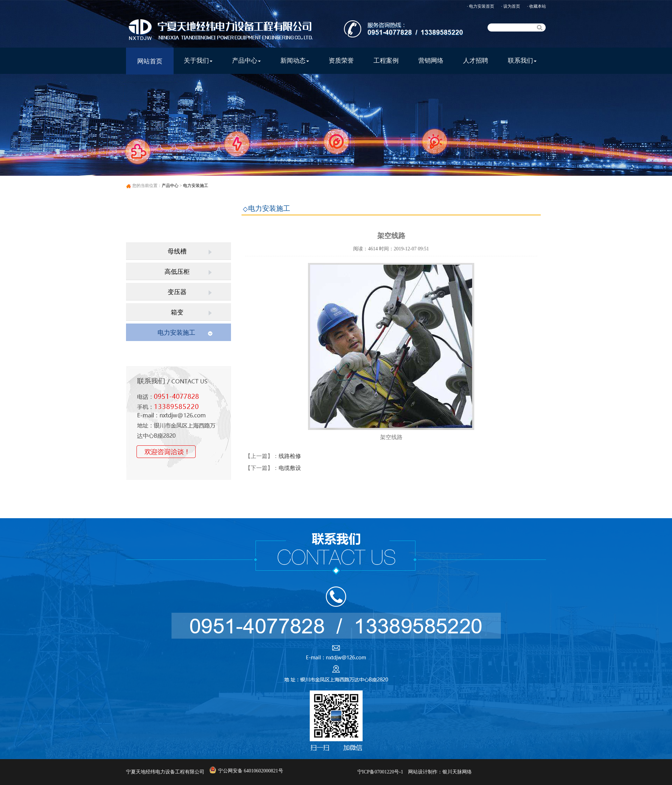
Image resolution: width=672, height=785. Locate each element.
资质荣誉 (341, 61)
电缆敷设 (290, 468)
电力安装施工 (196, 186)
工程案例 (386, 61)
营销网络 (431, 61)
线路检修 (290, 456)
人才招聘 (476, 61)
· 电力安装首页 (481, 6)
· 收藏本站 (537, 6)
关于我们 (198, 61)
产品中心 (246, 61)
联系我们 (522, 61)
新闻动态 (295, 61)
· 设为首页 (511, 6)
